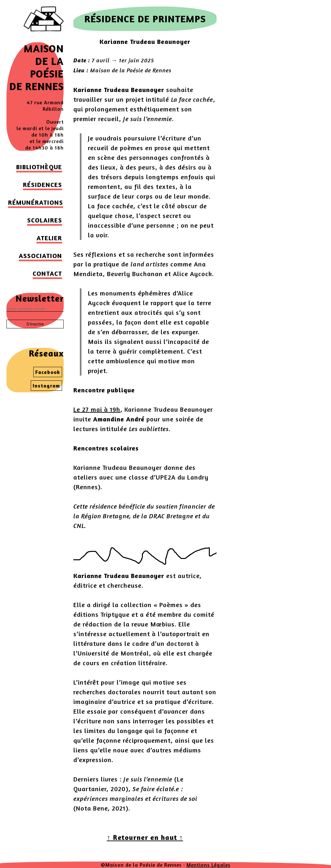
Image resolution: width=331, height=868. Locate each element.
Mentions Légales (208, 865)
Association (40, 256)
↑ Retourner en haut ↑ (145, 837)
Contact (47, 273)
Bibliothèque (39, 167)
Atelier (49, 238)
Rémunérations (36, 202)
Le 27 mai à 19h (97, 409)
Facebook (48, 372)
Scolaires (45, 220)
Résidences (43, 185)
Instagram (46, 386)
